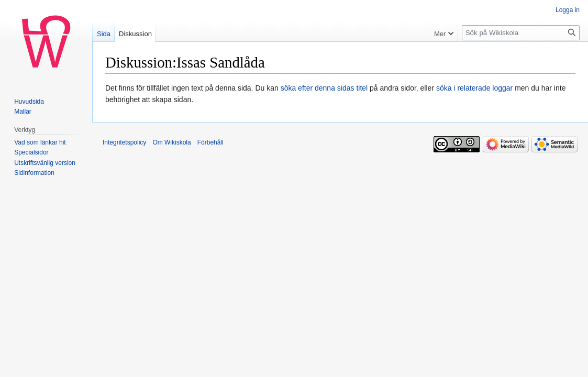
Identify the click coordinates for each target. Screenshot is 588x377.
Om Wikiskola (171, 142)
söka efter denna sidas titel (324, 88)
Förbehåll (210, 142)
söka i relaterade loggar (474, 88)
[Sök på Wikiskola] (521, 33)
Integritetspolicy (124, 142)
